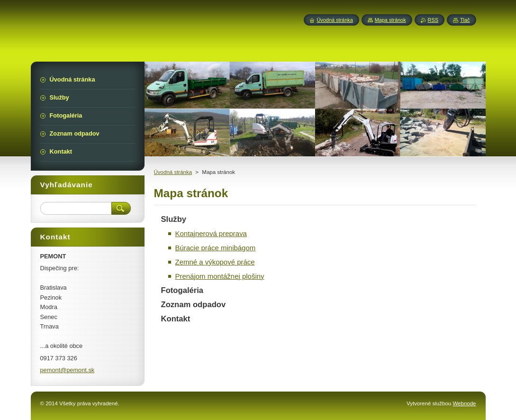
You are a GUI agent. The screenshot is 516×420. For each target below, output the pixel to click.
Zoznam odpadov (194, 305)
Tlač (465, 20)
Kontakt (176, 319)
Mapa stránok (390, 20)
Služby (174, 219)
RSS (433, 20)
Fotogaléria (182, 290)
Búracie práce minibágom (216, 248)
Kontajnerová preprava (211, 233)
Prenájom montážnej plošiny (220, 276)
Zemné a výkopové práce (215, 262)
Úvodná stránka (173, 172)
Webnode (464, 403)
